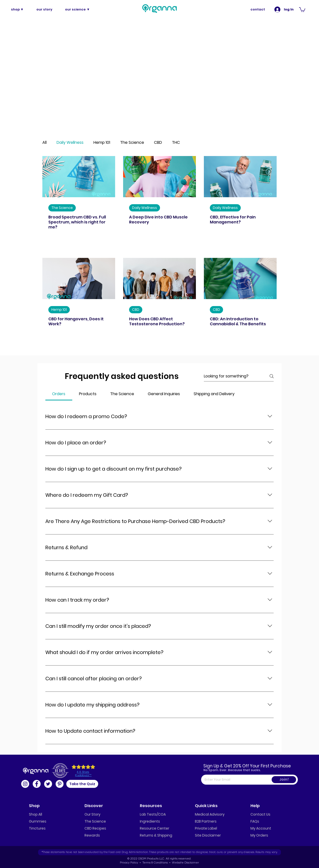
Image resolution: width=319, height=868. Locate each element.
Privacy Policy (129, 863)
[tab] (59, 394)
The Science (132, 142)
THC (176, 142)
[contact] (258, 9)
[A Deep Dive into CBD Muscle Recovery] (159, 177)
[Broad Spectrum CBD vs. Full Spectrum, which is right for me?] (79, 177)
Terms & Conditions (155, 863)
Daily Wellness (70, 142)
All (44, 142)
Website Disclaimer (185, 863)
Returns (147, 835)
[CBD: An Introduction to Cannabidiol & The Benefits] (240, 278)
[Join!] (284, 780)
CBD (158, 142)
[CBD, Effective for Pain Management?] (240, 177)
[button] (302, 9)
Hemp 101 (102, 142)
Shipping (165, 835)
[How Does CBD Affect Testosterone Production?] (159, 278)
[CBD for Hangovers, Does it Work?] (79, 278)
